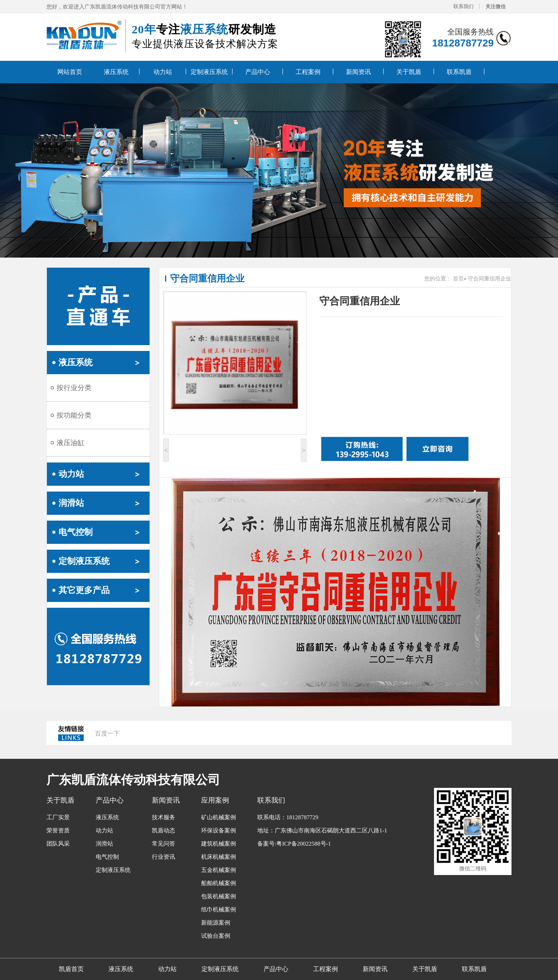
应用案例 (215, 800)
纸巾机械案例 (219, 910)
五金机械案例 (219, 870)
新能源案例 (216, 923)
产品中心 (258, 72)
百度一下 (107, 733)
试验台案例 (216, 936)
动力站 (163, 72)
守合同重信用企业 (207, 279)
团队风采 (58, 844)
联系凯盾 (459, 72)
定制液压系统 (209, 72)
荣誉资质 (58, 830)
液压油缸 (71, 443)
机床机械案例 (219, 857)
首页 (458, 279)
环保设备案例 (219, 830)
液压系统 (116, 72)
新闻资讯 (358, 72)
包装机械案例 (219, 896)
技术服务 (164, 817)
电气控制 (76, 532)
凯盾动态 (164, 830)
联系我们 (463, 6)
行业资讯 (164, 857)
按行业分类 (74, 388)
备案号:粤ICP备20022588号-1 (294, 844)
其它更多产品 (84, 590)
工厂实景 (58, 817)
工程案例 (308, 72)
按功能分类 (74, 415)
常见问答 (164, 844)
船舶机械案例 (219, 883)
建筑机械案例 (219, 844)
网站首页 (70, 72)
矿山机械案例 (219, 817)
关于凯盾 (409, 72)
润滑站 (71, 503)
